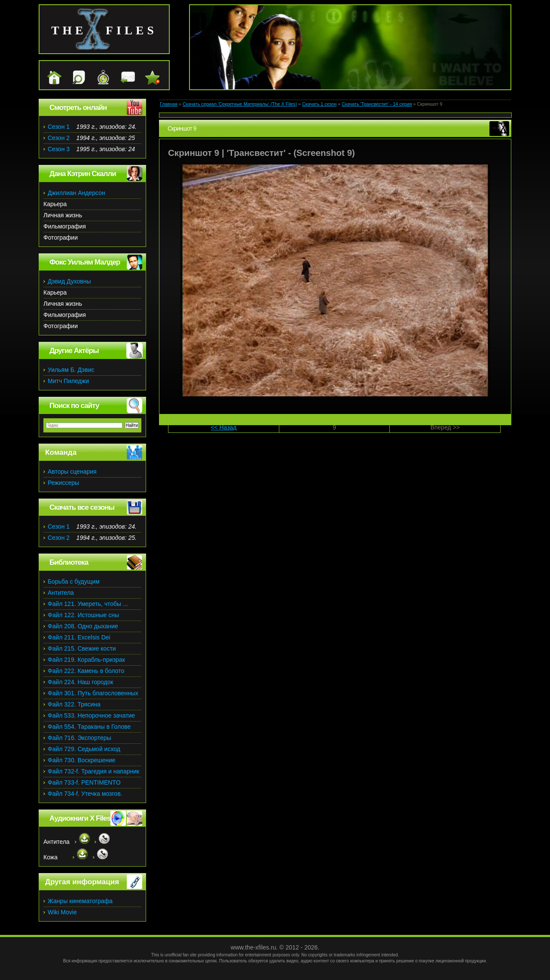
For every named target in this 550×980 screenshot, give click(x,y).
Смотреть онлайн (78, 108)
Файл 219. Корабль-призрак (86, 660)
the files (104, 30)
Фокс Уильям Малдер (85, 262)
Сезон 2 (59, 138)
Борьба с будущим (74, 581)
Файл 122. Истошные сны (83, 615)
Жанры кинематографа (80, 901)
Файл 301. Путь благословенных (93, 693)
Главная (169, 104)
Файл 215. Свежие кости (82, 648)
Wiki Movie (62, 912)
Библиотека (69, 562)
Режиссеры (63, 483)
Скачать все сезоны (82, 507)
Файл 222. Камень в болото (86, 671)
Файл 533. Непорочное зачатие (91, 715)
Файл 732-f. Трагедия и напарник (93, 771)
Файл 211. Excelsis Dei (79, 637)
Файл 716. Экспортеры (79, 738)
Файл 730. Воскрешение (82, 760)
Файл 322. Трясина (74, 704)
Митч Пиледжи (68, 381)
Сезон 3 (59, 149)
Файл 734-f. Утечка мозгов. (85, 794)
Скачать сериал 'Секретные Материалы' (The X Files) (240, 104)
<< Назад (223, 427)
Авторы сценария (72, 472)
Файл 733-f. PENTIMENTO (84, 782)
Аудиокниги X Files (80, 818)
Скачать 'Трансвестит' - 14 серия (377, 104)
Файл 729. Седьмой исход (84, 749)
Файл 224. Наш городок (80, 682)
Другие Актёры (74, 351)
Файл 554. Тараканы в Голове (89, 727)
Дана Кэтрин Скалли (83, 174)
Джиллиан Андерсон (76, 193)
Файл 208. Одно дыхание (83, 626)
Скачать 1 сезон (319, 104)
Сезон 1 (59, 127)
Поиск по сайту (74, 406)
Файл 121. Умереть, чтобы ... (88, 604)
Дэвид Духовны (69, 281)
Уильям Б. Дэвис (71, 370)
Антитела (61, 593)
